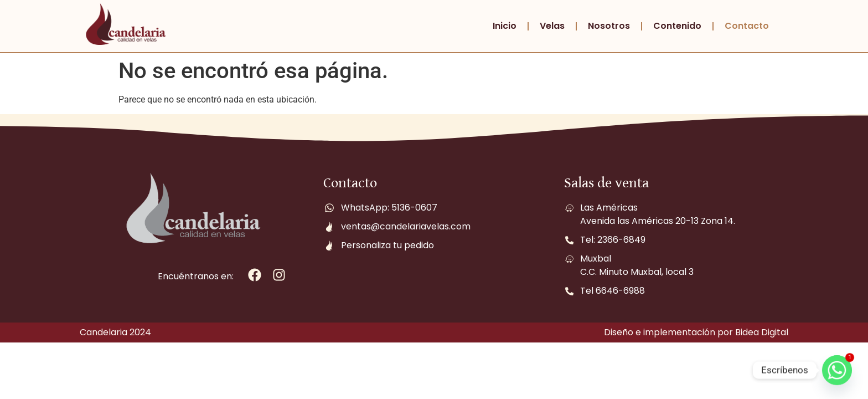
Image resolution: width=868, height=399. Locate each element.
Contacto (747, 26)
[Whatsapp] (837, 370)
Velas (552, 26)
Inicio (505, 26)
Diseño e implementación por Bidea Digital (696, 332)
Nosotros (609, 26)
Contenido (677, 26)
